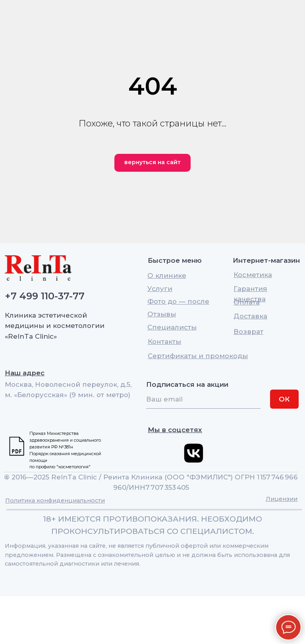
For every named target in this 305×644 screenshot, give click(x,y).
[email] (203, 399)
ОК (284, 399)
